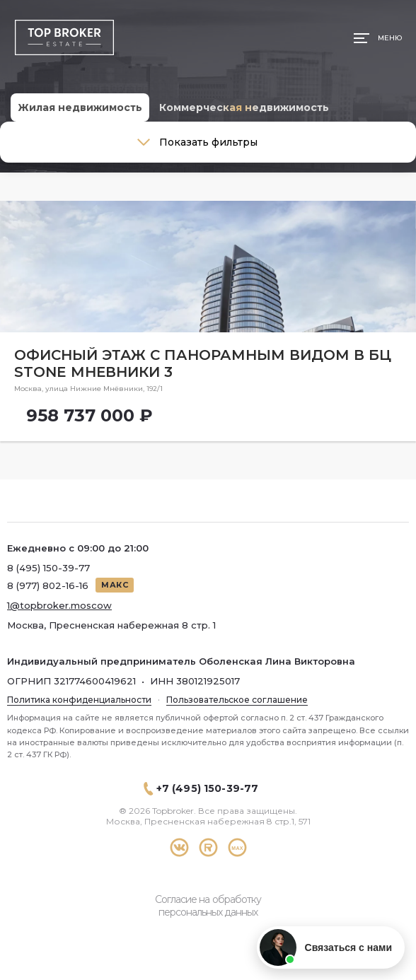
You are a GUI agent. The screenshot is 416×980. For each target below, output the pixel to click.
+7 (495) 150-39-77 (208, 788)
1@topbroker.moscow (59, 605)
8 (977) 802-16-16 (48, 585)
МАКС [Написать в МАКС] (115, 585)
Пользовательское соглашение (237, 700)
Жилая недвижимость (80, 107)
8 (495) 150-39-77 (48, 568)
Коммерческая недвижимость (244, 107)
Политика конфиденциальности (79, 700)
